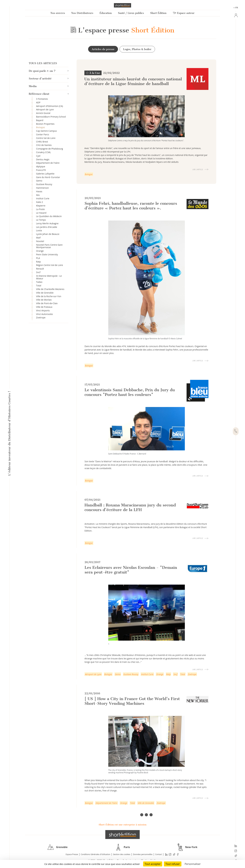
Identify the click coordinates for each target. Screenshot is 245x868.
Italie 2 (39, 202)
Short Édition (158, 13)
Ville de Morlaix (44, 300)
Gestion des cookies (122, 854)
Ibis (38, 195)
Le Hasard (41, 213)
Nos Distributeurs (82, 13)
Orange (40, 251)
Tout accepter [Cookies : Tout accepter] (153, 864)
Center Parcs (43, 134)
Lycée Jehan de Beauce (48, 234)
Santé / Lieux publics (131, 13)
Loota (39, 230)
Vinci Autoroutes (44, 314)
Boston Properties (45, 124)
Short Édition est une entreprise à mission (122, 825)
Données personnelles (143, 854)
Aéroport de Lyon (45, 109)
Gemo (39, 181)
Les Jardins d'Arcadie (47, 227)
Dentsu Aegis (43, 159)
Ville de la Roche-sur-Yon (49, 296)
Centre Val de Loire (46, 138)
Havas (39, 191)
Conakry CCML (44, 152)
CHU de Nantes (44, 145)
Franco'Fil (41, 170)
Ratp (38, 262)
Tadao (39, 282)
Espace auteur (184, 13)
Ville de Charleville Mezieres (50, 289)
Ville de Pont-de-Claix (47, 303)
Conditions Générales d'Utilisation (95, 854)
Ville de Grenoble (45, 293)
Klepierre (41, 206)
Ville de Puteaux (44, 307)
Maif (38, 238)
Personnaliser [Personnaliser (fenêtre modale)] (193, 864)
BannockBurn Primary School (51, 117)
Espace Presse (72, 854)
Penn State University (47, 254)
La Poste (40, 209)
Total (39, 286)
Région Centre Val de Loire (50, 265)
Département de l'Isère (48, 163)
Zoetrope (41, 318)
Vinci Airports (43, 310)
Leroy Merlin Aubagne (47, 223)
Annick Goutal (43, 113)
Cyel (38, 156)
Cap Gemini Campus (46, 131)
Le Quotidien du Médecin (49, 216)
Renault (40, 269)
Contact (159, 854)
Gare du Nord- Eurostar (48, 177)
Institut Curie (43, 198)
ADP (38, 102)
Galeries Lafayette (45, 174)
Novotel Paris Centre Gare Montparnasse (49, 246)
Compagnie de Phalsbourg (50, 149)
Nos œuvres (58, 13)
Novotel (40, 241)
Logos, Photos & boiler (137, 49)
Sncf (38, 272)
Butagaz (40, 127)
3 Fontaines (42, 99)
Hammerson (42, 188)
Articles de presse (103, 49)
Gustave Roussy (44, 184)
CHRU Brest (42, 142)
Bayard (40, 120)
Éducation (106, 13)
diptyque (41, 166)
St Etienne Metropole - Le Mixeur (49, 277)
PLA (38, 258)
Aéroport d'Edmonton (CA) (50, 106)
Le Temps (41, 220)
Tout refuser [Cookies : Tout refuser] (173, 864)
